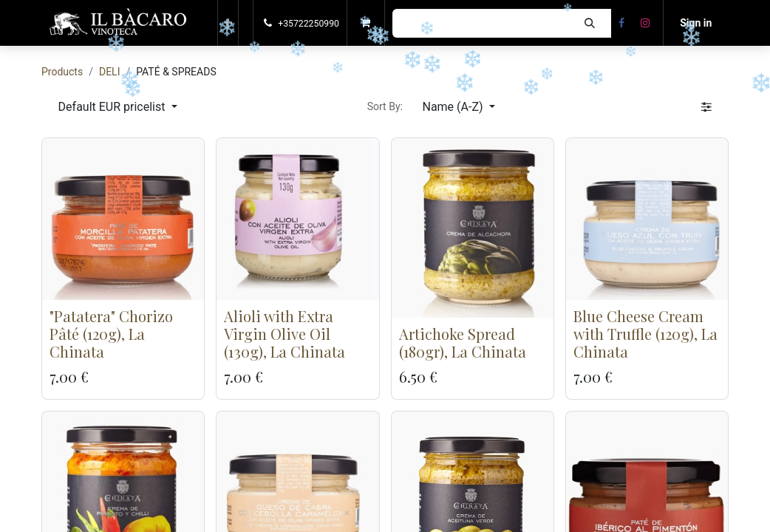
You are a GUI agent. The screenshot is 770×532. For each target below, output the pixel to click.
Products (62, 72)
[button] (228, 23)
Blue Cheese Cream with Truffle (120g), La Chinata (645, 334)
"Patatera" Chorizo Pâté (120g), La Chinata (111, 334)
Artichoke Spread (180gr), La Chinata (463, 342)
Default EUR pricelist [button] (113, 107)
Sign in (696, 23)
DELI (110, 72)
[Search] (589, 23)
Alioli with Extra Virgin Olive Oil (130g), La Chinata (285, 334)
